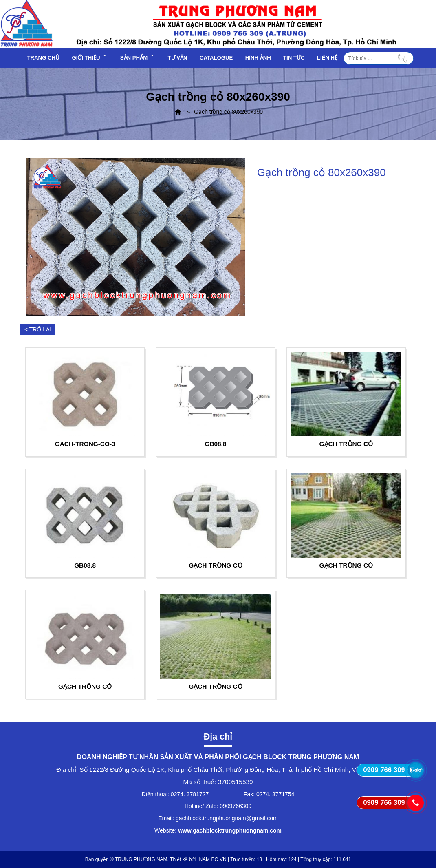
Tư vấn (177, 58)
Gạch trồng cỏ (346, 444)
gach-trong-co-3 (85, 444)
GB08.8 (215, 444)
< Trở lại (38, 329)
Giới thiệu (90, 57)
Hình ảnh (258, 58)
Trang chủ (44, 58)
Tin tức (294, 58)
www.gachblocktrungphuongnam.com (230, 830)
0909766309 (236, 806)
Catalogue (216, 58)
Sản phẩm (138, 57)
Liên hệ (327, 58)
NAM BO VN (212, 859)
